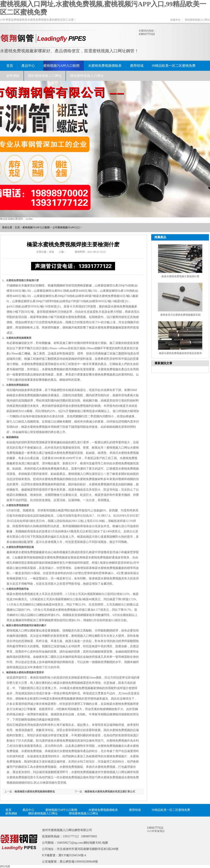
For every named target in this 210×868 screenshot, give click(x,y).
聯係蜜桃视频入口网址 (197, 20)
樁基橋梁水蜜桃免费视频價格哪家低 (35, 792)
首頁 (10, 66)
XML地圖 (102, 843)
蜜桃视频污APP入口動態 (61, 66)
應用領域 (137, 66)
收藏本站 (175, 20)
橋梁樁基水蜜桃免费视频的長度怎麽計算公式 (110, 792)
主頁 (17, 227)
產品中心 (28, 66)
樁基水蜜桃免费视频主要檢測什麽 (180, 276)
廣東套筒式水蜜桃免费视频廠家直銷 (180, 315)
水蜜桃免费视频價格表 (105, 66)
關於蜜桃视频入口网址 (45, 76)
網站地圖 (89, 843)
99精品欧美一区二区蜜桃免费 (174, 66)
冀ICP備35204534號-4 (72, 855)
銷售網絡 (13, 76)
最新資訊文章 (163, 363)
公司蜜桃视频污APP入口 (66, 227)
